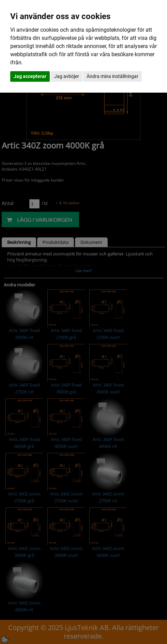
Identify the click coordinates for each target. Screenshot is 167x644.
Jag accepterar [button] (30, 76)
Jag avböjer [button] (67, 76)
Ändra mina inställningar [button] (112, 76)
